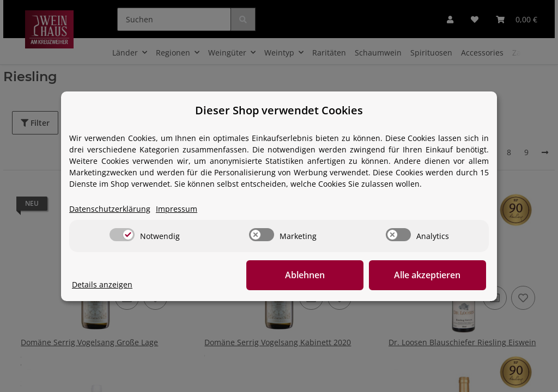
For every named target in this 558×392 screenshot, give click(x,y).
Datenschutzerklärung (110, 209)
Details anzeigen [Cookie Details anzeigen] (102, 284)
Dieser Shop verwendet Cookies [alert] (279, 110)
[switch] (122, 235)
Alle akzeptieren (432, 275)
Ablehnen (317, 275)
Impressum (177, 209)
